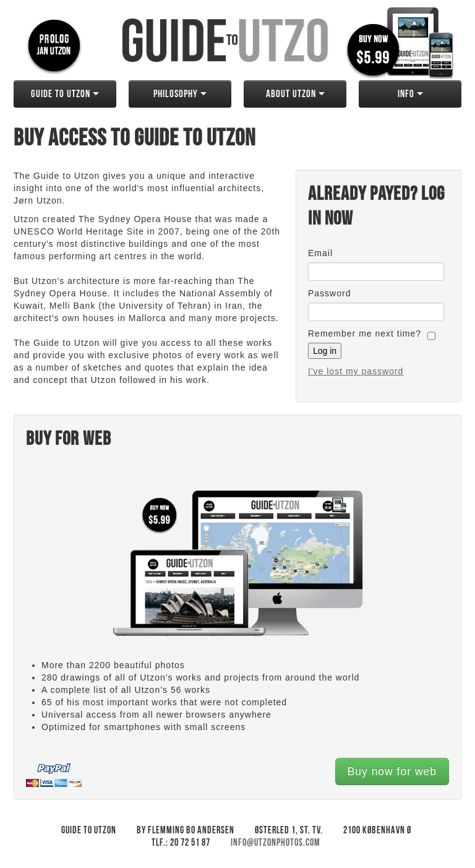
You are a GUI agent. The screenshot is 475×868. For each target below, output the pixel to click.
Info (410, 94)
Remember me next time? (365, 333)
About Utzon (295, 94)
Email (320, 253)
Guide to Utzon (65, 94)
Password (329, 293)
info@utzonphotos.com (276, 843)
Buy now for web (392, 771)
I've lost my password (356, 371)
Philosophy (180, 94)
